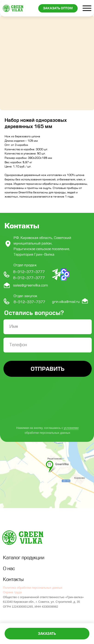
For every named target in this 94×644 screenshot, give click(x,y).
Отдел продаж (25, 265)
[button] (58, 8)
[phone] (48, 345)
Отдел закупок (25, 296)
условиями (71, 428)
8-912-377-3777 (29, 278)
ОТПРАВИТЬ (48, 369)
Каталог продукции (24, 558)
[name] (48, 327)
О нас (9, 569)
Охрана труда (12, 592)
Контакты (13, 580)
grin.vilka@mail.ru (66, 302)
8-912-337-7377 (29, 302)
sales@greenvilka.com (31, 285)
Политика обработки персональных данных (33, 588)
